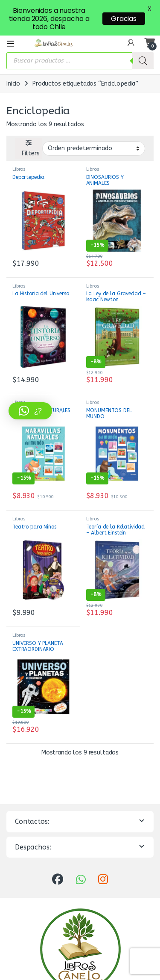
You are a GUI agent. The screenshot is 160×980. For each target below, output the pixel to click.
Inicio (13, 69)
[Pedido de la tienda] (94, 134)
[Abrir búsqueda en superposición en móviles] (80, 46)
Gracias (124, 19)
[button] (30, 411)
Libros (19, 155)
